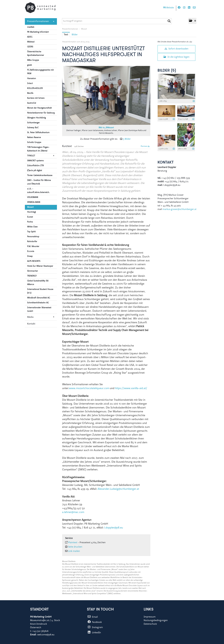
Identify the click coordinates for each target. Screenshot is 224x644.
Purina (30, 222)
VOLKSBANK (33, 197)
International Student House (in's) (40, 291)
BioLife (30, 93)
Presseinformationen (41, 21)
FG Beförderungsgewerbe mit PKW (40, 72)
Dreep (30, 256)
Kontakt (31, 324)
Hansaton (32, 79)
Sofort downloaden (177, 49)
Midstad (31, 42)
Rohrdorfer (32, 242)
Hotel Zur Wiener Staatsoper (40, 266)
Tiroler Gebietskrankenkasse (40, 176)
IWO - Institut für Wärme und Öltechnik (39, 182)
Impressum (150, 617)
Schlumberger (33, 123)
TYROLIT (41, 156)
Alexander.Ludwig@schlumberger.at (118, 489)
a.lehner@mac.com (73, 512)
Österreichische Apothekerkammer (36, 54)
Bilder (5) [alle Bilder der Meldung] (167, 71)
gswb (30, 65)
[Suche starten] (169, 21)
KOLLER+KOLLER (35, 88)
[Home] (40, 8)
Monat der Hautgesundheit (39, 108)
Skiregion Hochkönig (36, 118)
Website (169, 8)
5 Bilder (127, 139)
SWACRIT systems (35, 161)
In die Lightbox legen (176, 57)
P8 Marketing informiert (38, 32)
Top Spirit (31, 232)
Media (41, 317)
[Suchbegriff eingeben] (117, 21)
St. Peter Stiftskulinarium (38, 133)
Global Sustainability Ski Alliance (38, 283)
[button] (192, 21)
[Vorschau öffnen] (106, 95)
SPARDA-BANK (34, 202)
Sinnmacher (32, 271)
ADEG (30, 37)
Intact (30, 84)
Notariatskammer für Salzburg (41, 113)
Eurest (30, 217)
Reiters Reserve (34, 138)
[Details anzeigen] (194, 101)
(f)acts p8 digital (35, 171)
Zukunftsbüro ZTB (35, 166)
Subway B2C (33, 128)
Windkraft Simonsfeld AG (39, 298)
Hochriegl (31, 212)
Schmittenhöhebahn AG (38, 303)
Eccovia (31, 251)
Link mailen (74, 551)
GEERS (30, 47)
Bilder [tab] (75, 35)
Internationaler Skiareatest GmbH (39, 310)
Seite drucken (75, 547)
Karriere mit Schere (36, 98)
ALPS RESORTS (34, 261)
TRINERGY (32, 276)
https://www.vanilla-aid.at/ (131, 388)
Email (92, 617)
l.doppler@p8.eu (114, 528)
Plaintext (145, 146)
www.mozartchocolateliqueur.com (89, 388)
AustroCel (32, 103)
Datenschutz (150, 624)
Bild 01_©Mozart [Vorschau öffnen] (106, 128)
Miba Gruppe (33, 60)
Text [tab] (66, 35)
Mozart (30, 207)
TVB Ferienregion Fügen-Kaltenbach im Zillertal (38, 149)
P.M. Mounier (33, 247)
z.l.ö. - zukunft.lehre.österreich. (38, 191)
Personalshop (33, 237)
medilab (31, 27)
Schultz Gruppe (34, 142)
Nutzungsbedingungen (156, 620)
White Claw (32, 227)
